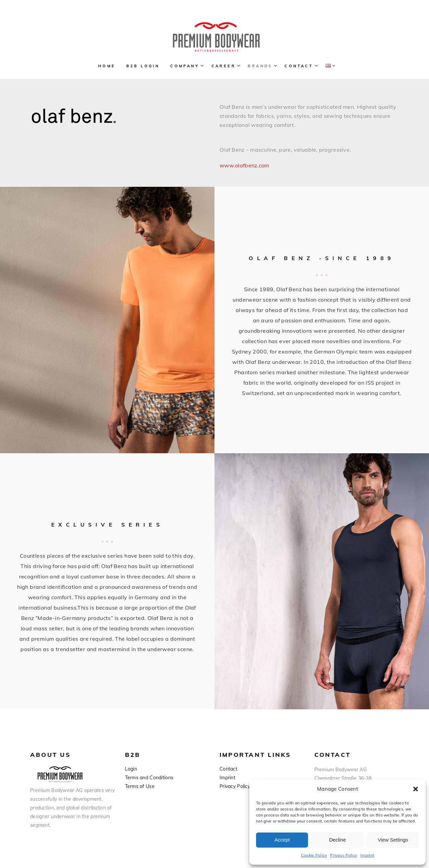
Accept (282, 840)
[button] (416, 789)
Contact (228, 769)
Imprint (367, 855)
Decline (338, 840)
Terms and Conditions (149, 778)
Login (131, 769)
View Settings (393, 840)
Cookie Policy (314, 855)
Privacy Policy (344, 855)
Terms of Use (140, 786)
